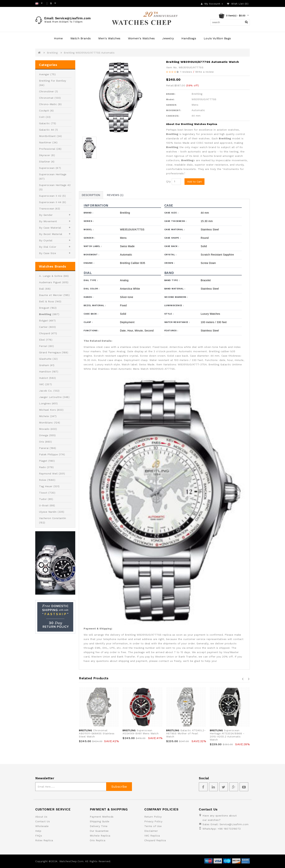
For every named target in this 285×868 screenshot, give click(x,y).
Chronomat (46, 98)
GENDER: (172, 105)
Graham (44, 365)
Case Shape (172, 238)
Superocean (47, 168)
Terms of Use (153, 826)
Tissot (43, 493)
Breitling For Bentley (53, 81)
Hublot (44, 378)
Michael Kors (47, 410)
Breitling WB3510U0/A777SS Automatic (89, 53)
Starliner (45, 162)
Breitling (52, 53)
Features (171, 331)
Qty (168, 181)
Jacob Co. (46, 391)
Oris (42, 442)
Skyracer (45, 155)
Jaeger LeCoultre (50, 397)
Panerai (44, 448)
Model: (170, 99)
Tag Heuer (46, 486)
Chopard (45, 333)
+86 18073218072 (229, 829)
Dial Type (91, 280)
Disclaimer (151, 831)
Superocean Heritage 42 (55, 185)
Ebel (42, 340)
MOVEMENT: (174, 110)
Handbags (189, 38)
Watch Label (93, 246)
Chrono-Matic (48, 104)
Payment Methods (102, 817)
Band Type (172, 280)
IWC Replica (152, 836)
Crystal (170, 255)
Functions (91, 331)
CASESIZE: (173, 116)
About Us (41, 817)
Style (169, 314)
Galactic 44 (47, 130)
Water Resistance (177, 322)
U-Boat (44, 505)
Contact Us (43, 821)
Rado (42, 467)
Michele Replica (100, 836)
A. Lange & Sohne (51, 276)
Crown (169, 263)
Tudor (43, 499)
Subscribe (119, 786)
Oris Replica (98, 840)
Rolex (43, 480)
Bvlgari (44, 321)
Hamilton (45, 372)
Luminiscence (174, 305)
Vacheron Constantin (53, 518)
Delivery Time (99, 826)
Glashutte (45, 359)
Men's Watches (109, 38)
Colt (42, 117)
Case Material (175, 229)
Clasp (88, 322)
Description (91, 195)
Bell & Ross (47, 301)
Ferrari (43, 346)
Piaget (43, 461)
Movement (91, 255)
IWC (42, 384)
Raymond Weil (48, 474)
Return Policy (153, 817)
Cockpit (44, 111)
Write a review (205, 72)
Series (89, 221)
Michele (44, 416)
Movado (44, 429)
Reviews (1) (115, 195)
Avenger (44, 74)
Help (38, 831)
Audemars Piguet (50, 282)
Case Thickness (175, 221)
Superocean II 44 (50, 202)
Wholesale (42, 826)
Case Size (171, 213)
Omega (44, 435)
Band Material (175, 289)
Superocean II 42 (50, 196)
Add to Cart (194, 182)
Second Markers (176, 297)
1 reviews (186, 72)
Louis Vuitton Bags (217, 38)
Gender (89, 238)
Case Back (172, 246)
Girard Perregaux (50, 352)
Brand (88, 213)
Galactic (44, 123)
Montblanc (46, 423)
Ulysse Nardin (48, 512)
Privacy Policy (153, 821)
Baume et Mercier (51, 295)
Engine (89, 263)
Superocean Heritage (53, 174)
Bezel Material (95, 305)
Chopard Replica (155, 840)
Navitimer (45, 142)
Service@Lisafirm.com (234, 824)
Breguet (44, 308)
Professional (47, 149)
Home (58, 38)
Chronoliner (47, 91)
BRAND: (171, 94)
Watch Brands (81, 38)
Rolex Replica (44, 840)
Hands (89, 297)
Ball (42, 289)
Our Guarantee (99, 831)
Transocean (47, 209)
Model (89, 229)
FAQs (39, 836)
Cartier (43, 327)
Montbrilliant (47, 136)
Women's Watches (141, 38)
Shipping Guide (100, 821)
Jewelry (168, 38)
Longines (45, 403)
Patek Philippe (48, 454)
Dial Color (91, 289)
